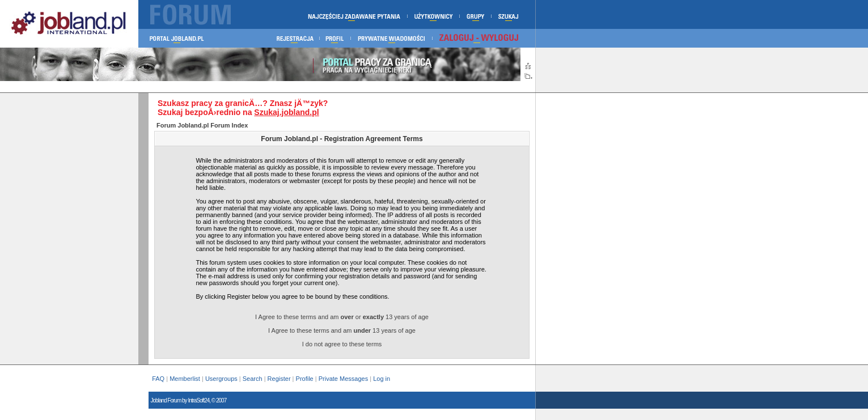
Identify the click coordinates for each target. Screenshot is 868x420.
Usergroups (221, 379)
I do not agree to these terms (342, 344)
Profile (305, 379)
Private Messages (343, 379)
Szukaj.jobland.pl (286, 112)
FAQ (158, 379)
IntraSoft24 (198, 400)
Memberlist (185, 379)
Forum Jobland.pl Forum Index (202, 125)
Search (253, 379)
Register (279, 379)
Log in (382, 379)
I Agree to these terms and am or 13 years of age (342, 317)
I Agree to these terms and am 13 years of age (342, 330)
